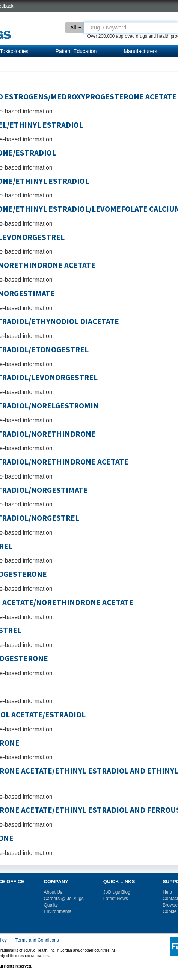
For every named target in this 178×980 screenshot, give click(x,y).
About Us (53, 892)
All (76, 28)
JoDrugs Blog (117, 892)
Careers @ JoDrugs (64, 899)
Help (167, 892)
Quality (51, 905)
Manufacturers (140, 51)
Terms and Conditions (37, 940)
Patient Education (76, 51)
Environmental (58, 911)
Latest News (116, 899)
